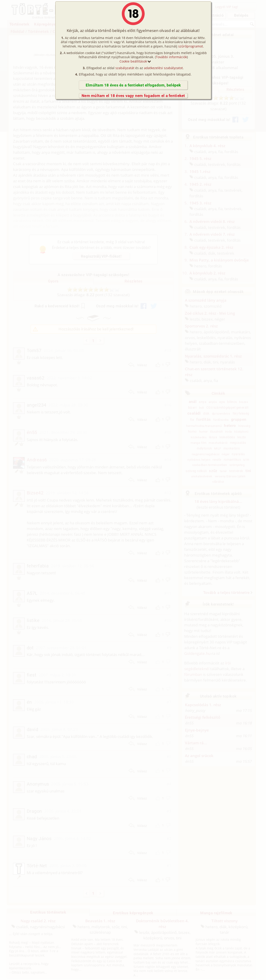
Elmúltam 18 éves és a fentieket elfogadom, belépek (133, 85)
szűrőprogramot (191, 46)
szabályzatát (125, 68)
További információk (171, 57)
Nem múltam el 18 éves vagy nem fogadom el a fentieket (133, 96)
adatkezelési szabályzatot (163, 68)
